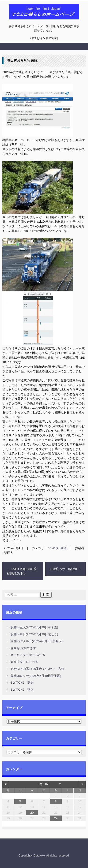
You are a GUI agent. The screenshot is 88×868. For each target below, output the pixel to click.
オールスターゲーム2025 (28, 654)
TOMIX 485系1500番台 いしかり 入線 (37, 668)
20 (32, 812)
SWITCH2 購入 (22, 689)
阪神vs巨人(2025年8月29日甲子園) (34, 626)
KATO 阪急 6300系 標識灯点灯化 (23, 570)
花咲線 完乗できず (23, 647)
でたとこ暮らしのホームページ (32, 22)
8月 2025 (44, 783)
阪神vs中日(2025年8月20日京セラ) (34, 633)
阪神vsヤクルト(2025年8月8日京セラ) (36, 640)
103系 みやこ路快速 (66, 568)
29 (56, 817)
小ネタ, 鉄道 (58, 547)
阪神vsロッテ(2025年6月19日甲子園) (36, 675)
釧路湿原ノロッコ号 (24, 661)
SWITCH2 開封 (22, 682)
